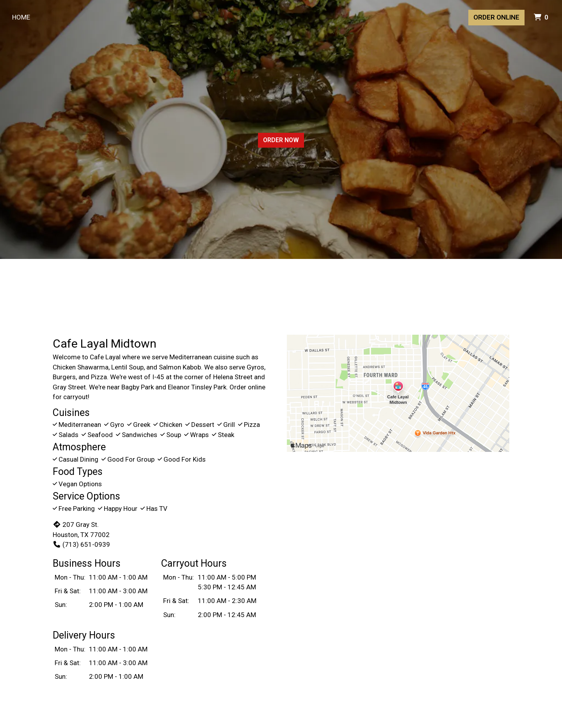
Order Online (496, 17)
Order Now (281, 140)
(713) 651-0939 (81, 544)
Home (21, 17)
